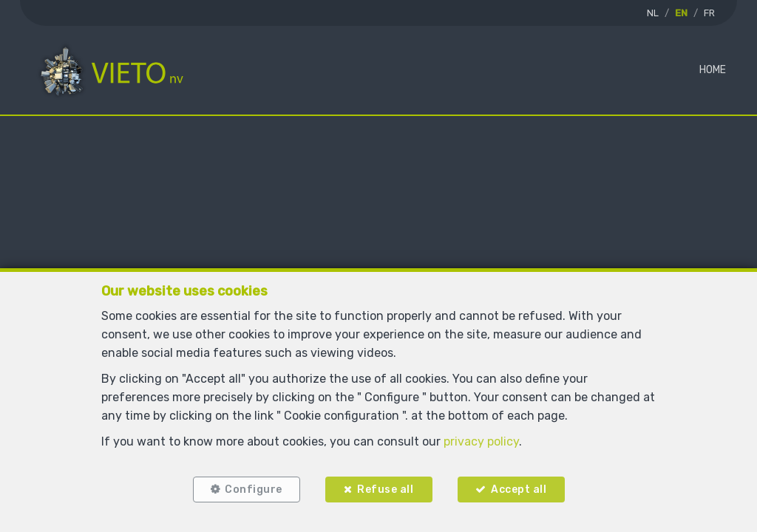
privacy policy (481, 441)
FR (709, 13)
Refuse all (385, 490)
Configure (254, 490)
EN (681, 13)
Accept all (519, 490)
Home (713, 70)
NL (653, 13)
